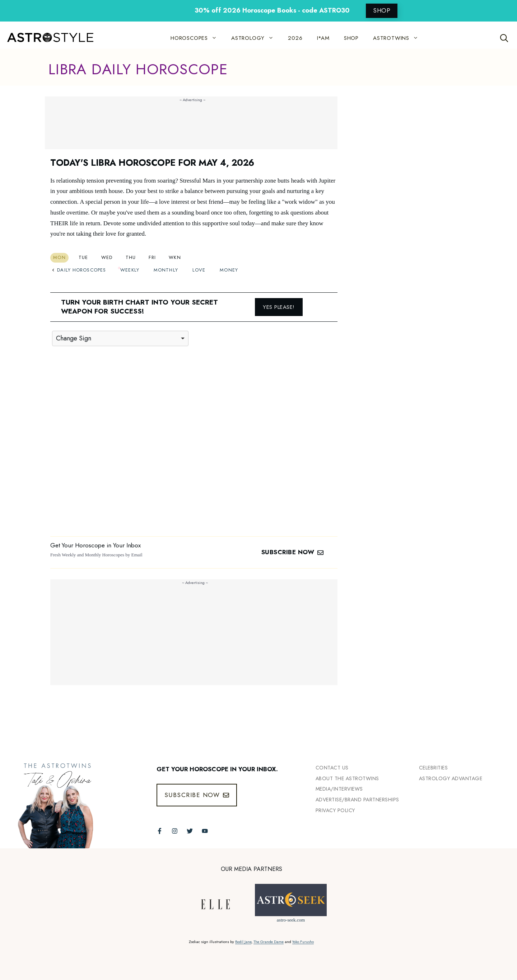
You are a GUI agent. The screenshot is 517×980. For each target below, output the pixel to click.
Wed (107, 257)
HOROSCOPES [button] (197, 38)
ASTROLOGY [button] (256, 38)
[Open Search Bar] (504, 38)
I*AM (323, 38)
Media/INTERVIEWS (339, 789)
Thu (131, 257)
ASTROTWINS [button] (399, 38)
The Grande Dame (269, 942)
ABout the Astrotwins (347, 778)
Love (199, 270)
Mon (59, 257)
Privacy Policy (335, 810)
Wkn (175, 257)
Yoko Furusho (303, 942)
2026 (295, 38)
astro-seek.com (291, 920)
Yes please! (279, 307)
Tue (83, 257)
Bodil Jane (243, 942)
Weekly (130, 270)
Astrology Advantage (451, 778)
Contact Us (332, 768)
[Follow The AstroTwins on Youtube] (205, 831)
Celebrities (434, 768)
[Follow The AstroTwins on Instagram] (175, 831)
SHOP (382, 10)
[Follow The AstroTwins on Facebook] (160, 831)
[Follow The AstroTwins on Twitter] (190, 831)
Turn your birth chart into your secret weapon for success (139, 307)
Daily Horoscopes (79, 270)
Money (229, 270)
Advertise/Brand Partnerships (357, 800)
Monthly (166, 270)
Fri (152, 257)
